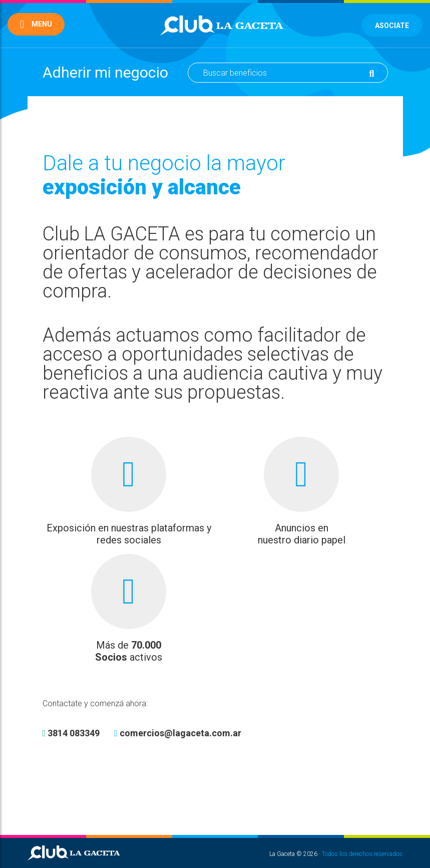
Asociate (392, 26)
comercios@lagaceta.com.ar (178, 733)
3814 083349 (71, 733)
